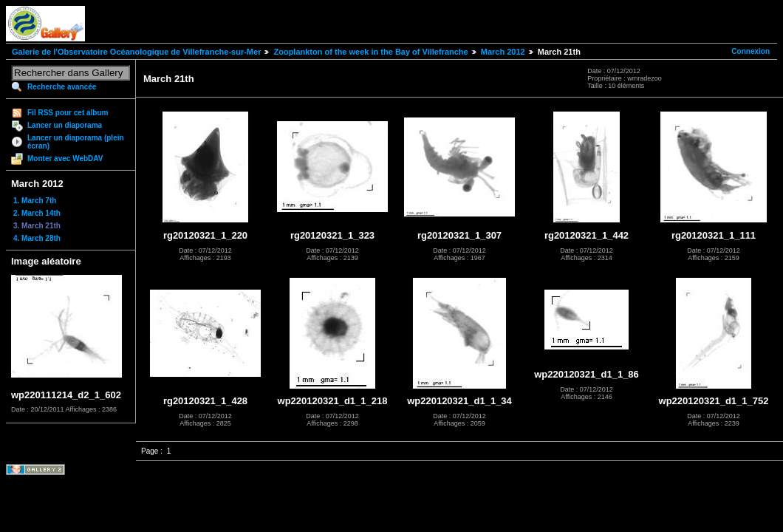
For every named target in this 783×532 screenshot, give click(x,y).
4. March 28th (37, 238)
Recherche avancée (62, 87)
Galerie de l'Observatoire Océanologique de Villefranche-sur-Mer (136, 52)
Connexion (750, 51)
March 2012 (503, 52)
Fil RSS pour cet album (68, 113)
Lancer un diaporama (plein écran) (76, 142)
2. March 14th (37, 213)
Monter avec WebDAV (65, 158)
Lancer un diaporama (65, 125)
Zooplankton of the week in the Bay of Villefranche (370, 52)
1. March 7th (35, 201)
